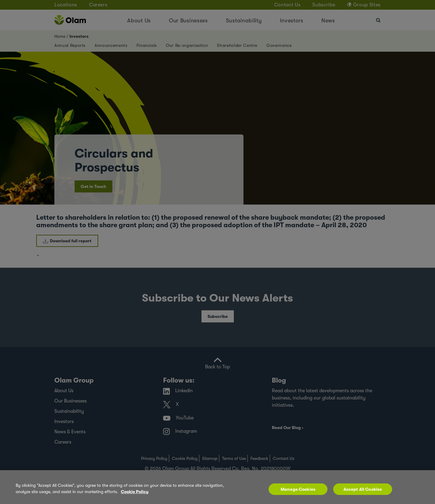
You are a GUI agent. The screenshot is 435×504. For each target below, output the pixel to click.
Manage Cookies (298, 489)
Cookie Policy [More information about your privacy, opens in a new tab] (135, 492)
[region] (217, 487)
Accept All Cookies (363, 489)
